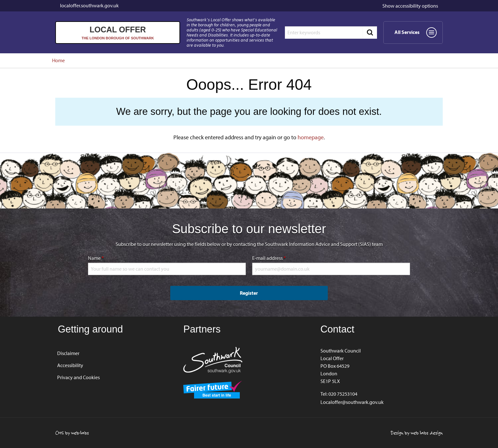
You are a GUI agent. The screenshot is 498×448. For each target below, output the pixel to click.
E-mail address (289, 257)
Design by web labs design (417, 433)
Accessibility (70, 365)
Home (58, 60)
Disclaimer (68, 353)
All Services (417, 35)
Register (249, 293)
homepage (311, 137)
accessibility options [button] (410, 6)
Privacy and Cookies (78, 377)
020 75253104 (343, 394)
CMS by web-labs (72, 433)
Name (116, 257)
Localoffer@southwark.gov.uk (352, 402)
